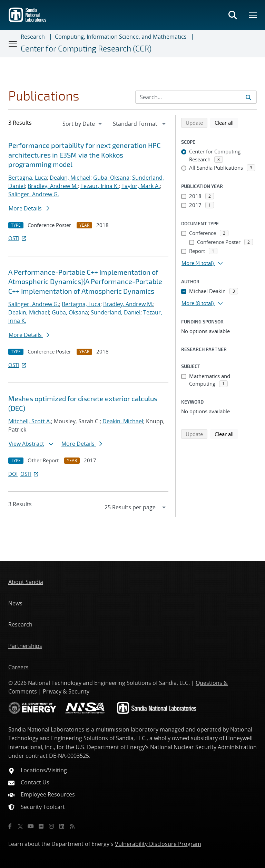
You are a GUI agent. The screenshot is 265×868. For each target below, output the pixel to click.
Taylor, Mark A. (141, 186)
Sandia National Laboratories (46, 729)
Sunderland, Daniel (116, 312)
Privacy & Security (66, 691)
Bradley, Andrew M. (53, 186)
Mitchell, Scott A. (30, 421)
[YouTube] (31, 826)
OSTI (18, 238)
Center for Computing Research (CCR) (86, 48)
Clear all (226, 122)
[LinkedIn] (62, 826)
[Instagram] (51, 826)
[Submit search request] (248, 97)
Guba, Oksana (111, 178)
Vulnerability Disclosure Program (158, 844)
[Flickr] (41, 826)
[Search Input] (196, 97)
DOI (13, 474)
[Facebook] (10, 826)
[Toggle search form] (233, 15)
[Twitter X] (20, 826)
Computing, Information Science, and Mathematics (121, 37)
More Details (29, 208)
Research (33, 37)
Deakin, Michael (70, 178)
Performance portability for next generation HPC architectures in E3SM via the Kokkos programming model (84, 155)
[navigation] (83, 124)
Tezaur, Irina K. (100, 186)
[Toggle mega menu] (253, 15)
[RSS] (72, 826)
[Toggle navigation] (13, 44)
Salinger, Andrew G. (34, 194)
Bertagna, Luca (28, 178)
